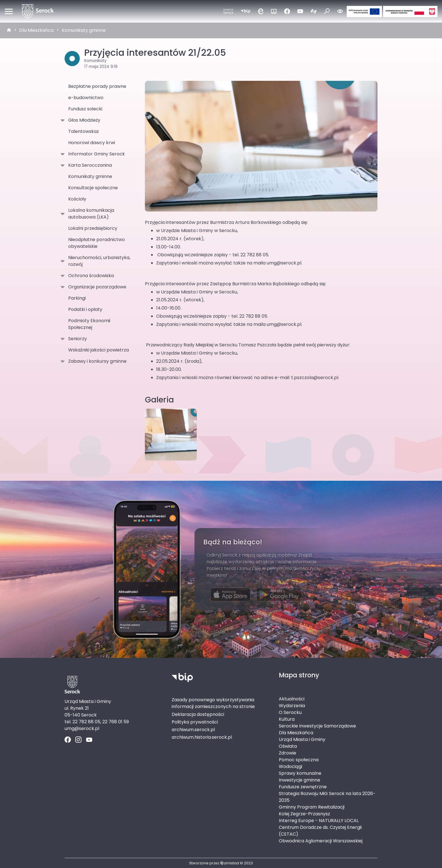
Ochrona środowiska (90, 276)
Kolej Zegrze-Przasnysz (304, 814)
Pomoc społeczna (299, 760)
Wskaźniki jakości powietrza (99, 350)
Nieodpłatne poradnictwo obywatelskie (97, 243)
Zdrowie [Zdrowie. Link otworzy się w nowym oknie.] (288, 753)
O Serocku (290, 712)
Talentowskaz (84, 131)
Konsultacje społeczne (93, 188)
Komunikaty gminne (84, 30)
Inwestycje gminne (300, 780)
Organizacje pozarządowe (96, 287)
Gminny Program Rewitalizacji (312, 807)
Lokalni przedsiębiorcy (93, 228)
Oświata (288, 746)
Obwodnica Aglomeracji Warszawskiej (321, 841)
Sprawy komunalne (300, 773)
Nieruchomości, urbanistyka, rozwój (98, 261)
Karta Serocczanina (89, 165)
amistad (230, 863)
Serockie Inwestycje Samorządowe (317, 726)
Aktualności (292, 699)
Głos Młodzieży (83, 120)
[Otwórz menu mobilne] (9, 11)
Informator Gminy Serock (95, 154)
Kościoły (77, 199)
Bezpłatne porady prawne (97, 86)
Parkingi (77, 298)
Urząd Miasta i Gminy (302, 739)
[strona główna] (9, 30)
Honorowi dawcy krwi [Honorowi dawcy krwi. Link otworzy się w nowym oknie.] (92, 143)
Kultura (287, 719)
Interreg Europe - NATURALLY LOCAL (319, 821)
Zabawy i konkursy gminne (96, 361)
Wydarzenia (292, 706)
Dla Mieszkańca (36, 30)
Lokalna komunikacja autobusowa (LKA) (90, 214)
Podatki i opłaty (85, 309)
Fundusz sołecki (85, 109)
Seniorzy (76, 339)
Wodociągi (290, 766)
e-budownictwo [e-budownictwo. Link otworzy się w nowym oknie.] (86, 98)
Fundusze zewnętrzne (303, 787)
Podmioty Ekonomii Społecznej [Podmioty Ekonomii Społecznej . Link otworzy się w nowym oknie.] (89, 324)
